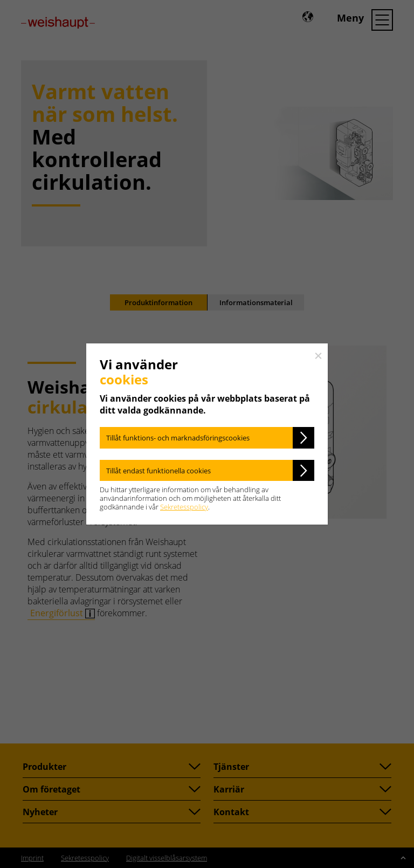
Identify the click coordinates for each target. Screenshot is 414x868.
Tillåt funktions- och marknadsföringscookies (178, 438)
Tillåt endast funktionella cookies (158, 471)
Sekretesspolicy (184, 507)
